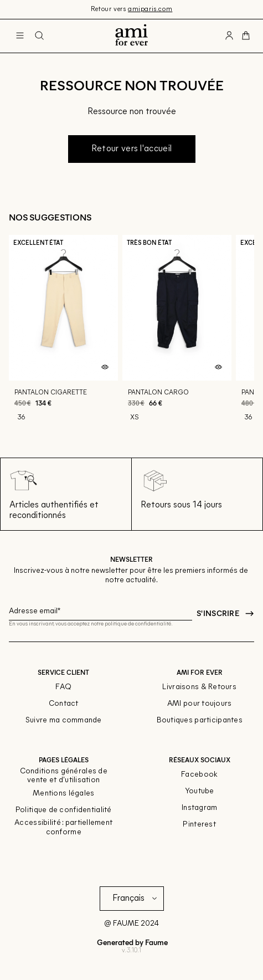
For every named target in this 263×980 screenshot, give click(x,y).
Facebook (199, 775)
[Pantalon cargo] (177, 334)
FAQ (63, 687)
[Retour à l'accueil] (131, 36)
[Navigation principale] (20, 36)
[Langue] (137, 899)
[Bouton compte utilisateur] (229, 36)
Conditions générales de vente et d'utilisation (64, 776)
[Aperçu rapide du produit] (105, 367)
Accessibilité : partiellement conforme (63, 828)
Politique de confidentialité (64, 810)
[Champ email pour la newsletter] (100, 610)
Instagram (200, 808)
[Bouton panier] (246, 36)
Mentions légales (63, 794)
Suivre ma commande (64, 720)
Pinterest (199, 825)
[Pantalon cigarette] (63, 334)
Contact (64, 704)
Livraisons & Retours (199, 687)
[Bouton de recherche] (39, 36)
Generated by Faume (131, 942)
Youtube (200, 791)
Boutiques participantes (200, 720)
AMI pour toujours (200, 704)
